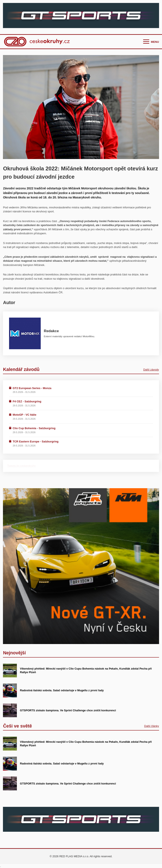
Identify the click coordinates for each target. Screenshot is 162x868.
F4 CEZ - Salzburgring (27, 401)
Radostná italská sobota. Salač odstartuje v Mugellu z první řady (62, 690)
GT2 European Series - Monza (32, 388)
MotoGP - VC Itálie (24, 415)
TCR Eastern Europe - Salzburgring (36, 441)
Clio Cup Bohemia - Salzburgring (34, 428)
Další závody (151, 370)
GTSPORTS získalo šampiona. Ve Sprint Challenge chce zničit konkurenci (68, 710)
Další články (152, 726)
